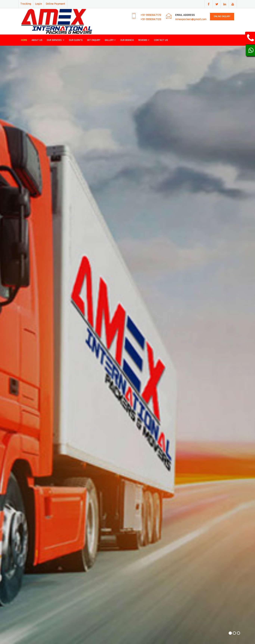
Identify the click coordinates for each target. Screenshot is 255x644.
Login (38, 4)
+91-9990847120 (151, 19)
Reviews (144, 40)
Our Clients (76, 40)
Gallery (110, 40)
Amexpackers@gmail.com (191, 19)
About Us (37, 40)
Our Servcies (56, 40)
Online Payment (55, 4)
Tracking (26, 4)
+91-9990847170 (151, 15)
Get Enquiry (94, 40)
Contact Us (161, 40)
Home (24, 40)
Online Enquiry (222, 16)
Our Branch (127, 40)
